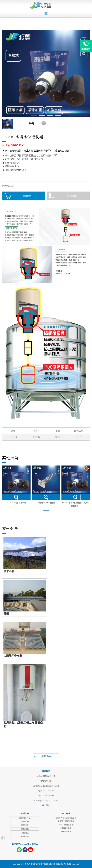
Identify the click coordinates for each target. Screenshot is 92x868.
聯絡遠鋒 (25, 837)
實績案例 (25, 822)
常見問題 (25, 833)
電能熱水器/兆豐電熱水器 (66, 818)
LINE (86, 46)
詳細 (16, 497)
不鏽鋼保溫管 (66, 828)
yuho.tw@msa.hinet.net (49, 801)
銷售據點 (25, 829)
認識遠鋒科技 (25, 818)
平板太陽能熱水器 (66, 825)
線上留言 (46, 805)
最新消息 (25, 825)
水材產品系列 (66, 832)
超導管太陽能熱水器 (66, 821)
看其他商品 (46, 756)
